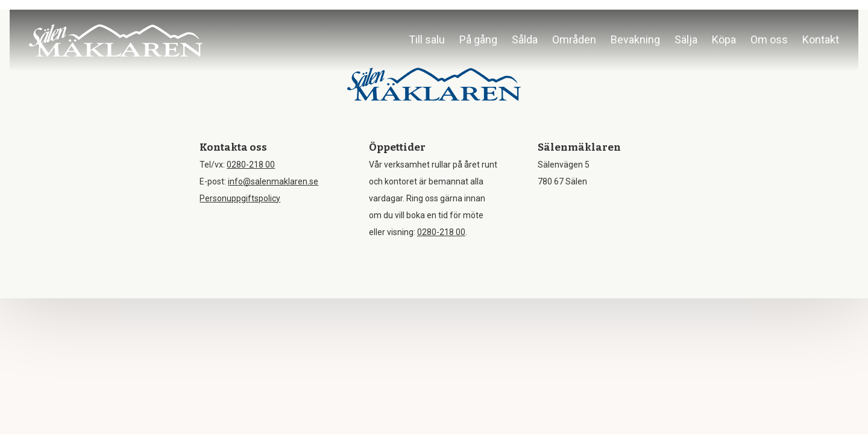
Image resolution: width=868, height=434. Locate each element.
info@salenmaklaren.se (273, 181)
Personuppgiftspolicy (240, 198)
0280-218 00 (251, 165)
